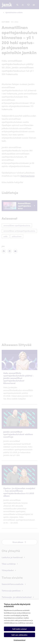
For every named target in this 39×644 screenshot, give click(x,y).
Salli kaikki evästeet (19, 629)
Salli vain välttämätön (19, 635)
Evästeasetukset (20, 640)
